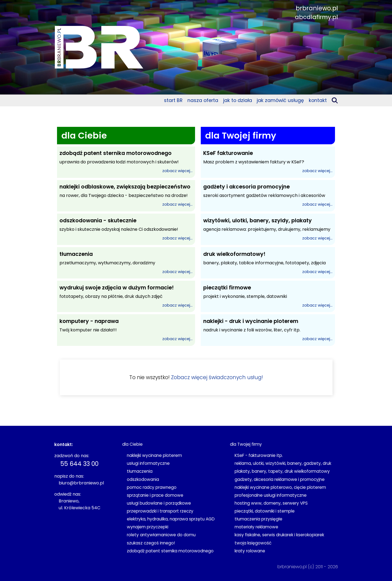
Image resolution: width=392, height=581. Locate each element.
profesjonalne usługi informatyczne (271, 495)
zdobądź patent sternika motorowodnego (170, 551)
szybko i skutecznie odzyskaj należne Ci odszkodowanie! (126, 229)
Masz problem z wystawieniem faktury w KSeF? (268, 162)
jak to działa (238, 100)
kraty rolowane (250, 551)
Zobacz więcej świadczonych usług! (217, 377)
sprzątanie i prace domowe (155, 495)
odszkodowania (143, 479)
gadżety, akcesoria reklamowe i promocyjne (280, 479)
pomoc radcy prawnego (152, 487)
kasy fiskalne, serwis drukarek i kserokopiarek (279, 535)
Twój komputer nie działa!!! (126, 330)
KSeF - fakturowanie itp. (259, 455)
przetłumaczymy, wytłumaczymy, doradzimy (126, 263)
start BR (173, 100)
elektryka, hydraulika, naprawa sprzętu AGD (171, 519)
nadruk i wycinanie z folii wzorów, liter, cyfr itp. (268, 330)
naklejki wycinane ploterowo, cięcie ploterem (280, 487)
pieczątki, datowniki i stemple (265, 511)
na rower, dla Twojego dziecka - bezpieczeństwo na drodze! (126, 196)
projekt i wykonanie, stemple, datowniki (268, 297)
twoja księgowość (253, 543)
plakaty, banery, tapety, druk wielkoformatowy (282, 471)
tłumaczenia (140, 471)
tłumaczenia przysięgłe (258, 519)
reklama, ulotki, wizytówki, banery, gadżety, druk (283, 463)
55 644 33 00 (79, 464)
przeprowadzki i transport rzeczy (160, 511)
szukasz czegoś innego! (151, 543)
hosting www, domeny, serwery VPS (271, 503)
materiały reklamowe (256, 527)
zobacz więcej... (177, 171)
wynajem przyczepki (148, 527)
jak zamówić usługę (280, 100)
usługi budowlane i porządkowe (159, 503)
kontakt (318, 100)
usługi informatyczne (148, 463)
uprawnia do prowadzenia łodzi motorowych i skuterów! (126, 162)
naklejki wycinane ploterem (154, 455)
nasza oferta (203, 100)
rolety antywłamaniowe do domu (161, 535)
